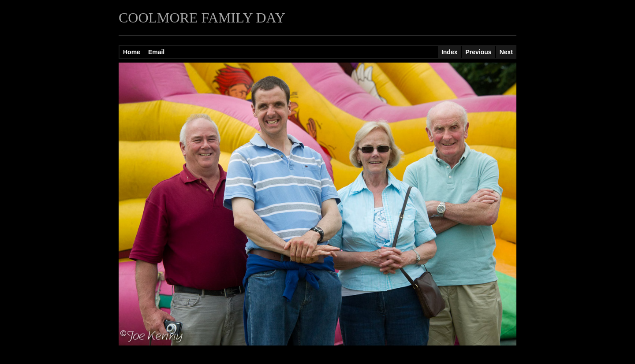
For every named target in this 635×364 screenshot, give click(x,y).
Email (156, 52)
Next (506, 52)
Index (450, 52)
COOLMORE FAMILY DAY (202, 18)
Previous (479, 52)
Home (132, 52)
